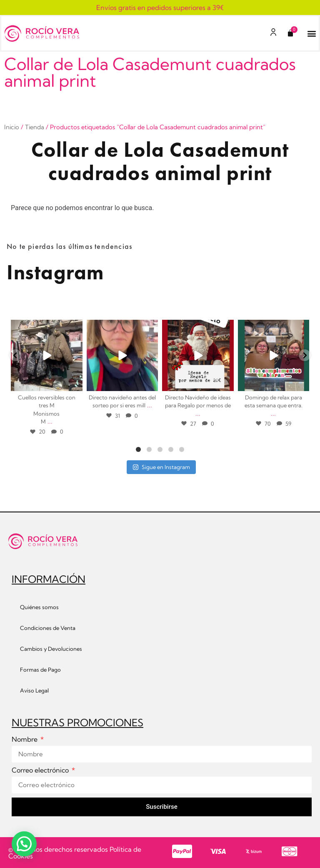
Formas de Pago (40, 670)
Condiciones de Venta (48, 628)
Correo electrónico (41, 770)
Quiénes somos (39, 607)
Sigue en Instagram (161, 467)
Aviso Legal (34, 690)
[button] (312, 34)
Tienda (35, 127)
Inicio (12, 127)
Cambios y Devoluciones (51, 649)
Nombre (25, 740)
